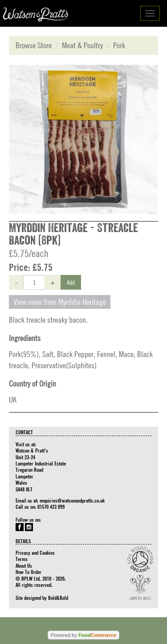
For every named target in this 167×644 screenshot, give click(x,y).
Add (71, 282)
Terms (22, 559)
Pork (119, 45)
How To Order (29, 572)
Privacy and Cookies (35, 553)
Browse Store (34, 45)
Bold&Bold (58, 598)
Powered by (83, 635)
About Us (24, 565)
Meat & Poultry (82, 45)
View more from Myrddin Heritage (60, 302)
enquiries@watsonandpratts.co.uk (72, 500)
